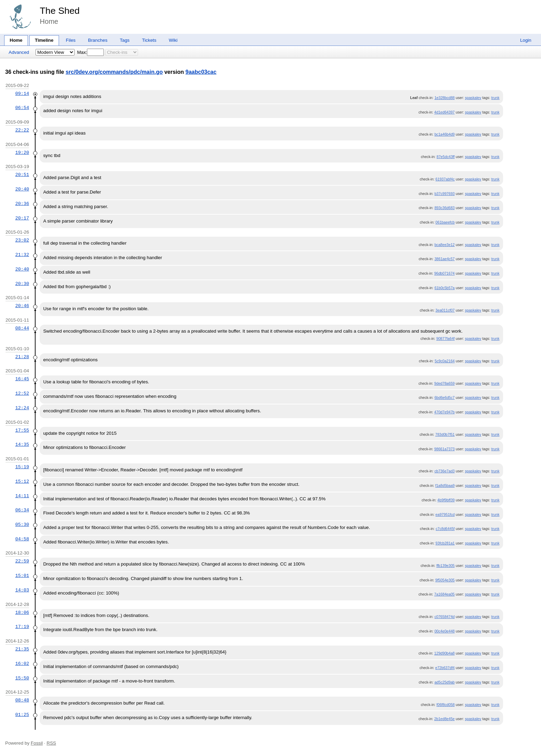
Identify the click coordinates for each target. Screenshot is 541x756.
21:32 (22, 255)
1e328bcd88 (445, 98)
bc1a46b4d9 (445, 134)
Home (16, 40)
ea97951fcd (445, 514)
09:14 (22, 94)
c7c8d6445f (445, 529)
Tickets (149, 40)
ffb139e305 (446, 566)
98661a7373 (445, 449)
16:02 (22, 664)
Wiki (173, 40)
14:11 (22, 496)
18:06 (22, 612)
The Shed (60, 11)
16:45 (22, 379)
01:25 (22, 715)
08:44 (22, 328)
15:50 (22, 678)
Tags (125, 40)
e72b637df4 (445, 668)
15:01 (22, 576)
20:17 (22, 218)
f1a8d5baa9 (445, 485)
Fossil (37, 743)
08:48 (22, 700)
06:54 (22, 108)
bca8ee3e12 (445, 245)
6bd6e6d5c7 (445, 397)
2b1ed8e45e (445, 719)
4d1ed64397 (445, 112)
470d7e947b (445, 412)
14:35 (22, 444)
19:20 (22, 153)
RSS (51, 743)
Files (71, 40)
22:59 (22, 561)
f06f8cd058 (446, 705)
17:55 (22, 430)
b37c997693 (445, 194)
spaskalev (473, 98)
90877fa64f (445, 338)
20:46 (22, 306)
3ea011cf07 (445, 310)
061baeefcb (445, 222)
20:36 (22, 204)
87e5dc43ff (446, 157)
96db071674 (445, 273)
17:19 (22, 627)
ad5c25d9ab (445, 682)
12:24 (22, 408)
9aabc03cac (201, 72)
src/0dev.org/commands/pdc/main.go (114, 72)
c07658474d (445, 617)
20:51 (22, 175)
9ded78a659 (445, 383)
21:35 (22, 649)
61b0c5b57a (445, 288)
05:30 (22, 524)
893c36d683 (445, 208)
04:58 (22, 539)
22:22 (22, 130)
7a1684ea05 (445, 594)
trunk (495, 98)
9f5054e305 (445, 580)
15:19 (22, 467)
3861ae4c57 (445, 259)
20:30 (22, 284)
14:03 (22, 590)
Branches (98, 40)
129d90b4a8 (445, 653)
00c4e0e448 (445, 631)
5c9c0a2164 (445, 361)
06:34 (22, 510)
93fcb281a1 (445, 543)
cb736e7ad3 (445, 471)
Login (526, 40)
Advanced (19, 52)
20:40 (22, 189)
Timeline (44, 40)
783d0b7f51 (445, 434)
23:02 (22, 240)
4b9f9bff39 (446, 500)
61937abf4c (445, 179)
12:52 (22, 393)
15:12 (22, 481)
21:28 (22, 357)
